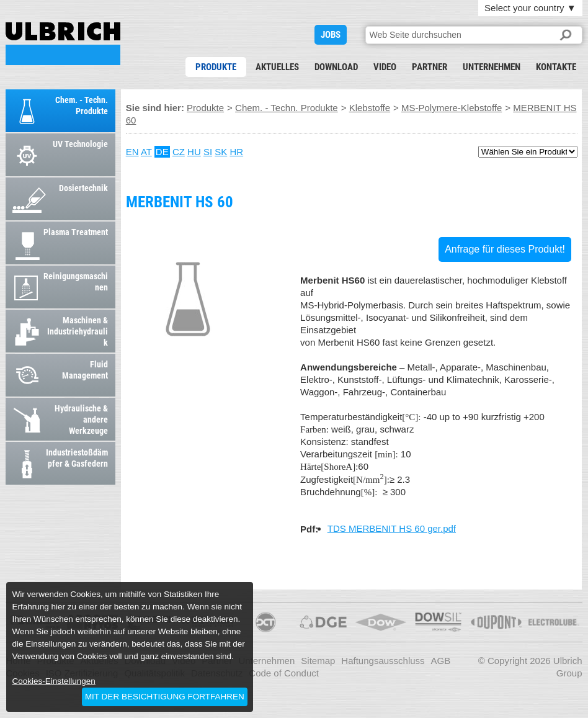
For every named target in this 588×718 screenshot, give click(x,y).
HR (236, 152)
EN (132, 152)
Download (336, 67)
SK (221, 152)
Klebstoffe (370, 108)
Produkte (216, 67)
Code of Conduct (284, 673)
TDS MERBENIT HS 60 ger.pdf (392, 528)
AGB (441, 661)
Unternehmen (492, 67)
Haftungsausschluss (383, 661)
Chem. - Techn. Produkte (287, 108)
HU (194, 152)
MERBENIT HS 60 (63, 44)
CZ (179, 152)
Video (385, 67)
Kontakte (556, 67)
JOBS (331, 35)
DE (162, 152)
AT (146, 152)
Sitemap (318, 661)
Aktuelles (277, 67)
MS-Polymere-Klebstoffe (452, 108)
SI (208, 152)
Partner (430, 67)
